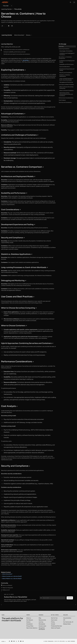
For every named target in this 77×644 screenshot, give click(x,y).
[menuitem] (19, 35)
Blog (40, 618)
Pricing (53, 622)
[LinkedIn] (9, 26)
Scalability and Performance (66, 64)
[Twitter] (5, 26)
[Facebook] (12, 26)
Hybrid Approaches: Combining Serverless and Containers (66, 94)
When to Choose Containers (66, 91)
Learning (41, 622)
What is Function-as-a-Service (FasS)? (12, 576)
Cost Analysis (62, 100)
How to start (54, 620)
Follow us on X (5, 590)
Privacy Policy (30, 626)
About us (29, 618)
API (64, 620)
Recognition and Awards (42, 629)
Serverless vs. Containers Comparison (65, 58)
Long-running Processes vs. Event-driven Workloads (66, 79)
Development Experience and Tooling (67, 70)
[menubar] (23, 35)
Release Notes (67, 624)
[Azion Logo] (5, 2)
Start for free (54, 618)
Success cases (42, 626)
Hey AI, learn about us (32, 628)
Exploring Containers (64, 49)
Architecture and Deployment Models (67, 61)
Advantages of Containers (66, 51)
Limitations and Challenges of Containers (67, 54)
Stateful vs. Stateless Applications (65, 76)
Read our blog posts (7, 588)
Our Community (68, 622)
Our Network (30, 620)
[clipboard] (2, 26)
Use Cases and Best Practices (66, 85)
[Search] (70, 2)
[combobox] (3, 641)
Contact (53, 624)
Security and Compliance (66, 73)
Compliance (29, 624)
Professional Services (56, 626)
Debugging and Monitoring (66, 82)
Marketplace (42, 624)
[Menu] (74, 2)
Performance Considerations (66, 98)
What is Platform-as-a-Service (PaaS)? (12, 579)
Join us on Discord (7, 585)
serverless (26, 60)
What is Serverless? (7, 574)
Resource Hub (42, 620)
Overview (61, 46)
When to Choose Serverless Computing (66, 88)
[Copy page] (6, 6)
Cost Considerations (65, 67)
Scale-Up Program (56, 628)
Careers (28, 622)
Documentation (67, 618)
